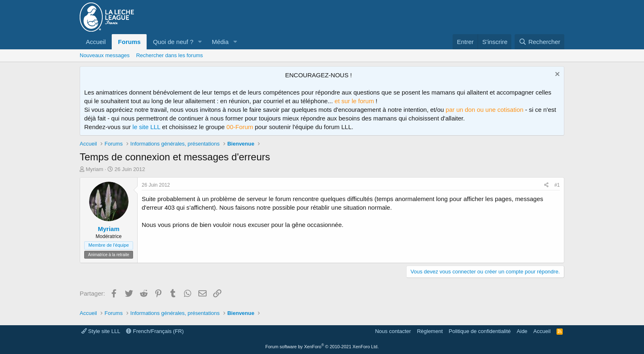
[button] (200, 42)
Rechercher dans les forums (169, 55)
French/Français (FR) (155, 331)
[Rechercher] (539, 42)
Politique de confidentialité (480, 331)
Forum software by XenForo (322, 347)
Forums (129, 42)
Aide (522, 331)
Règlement (430, 331)
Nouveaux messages (105, 55)
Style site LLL (101, 331)
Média (220, 42)
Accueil (96, 42)
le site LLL (147, 127)
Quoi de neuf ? (173, 42)
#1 (557, 185)
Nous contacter (393, 331)
